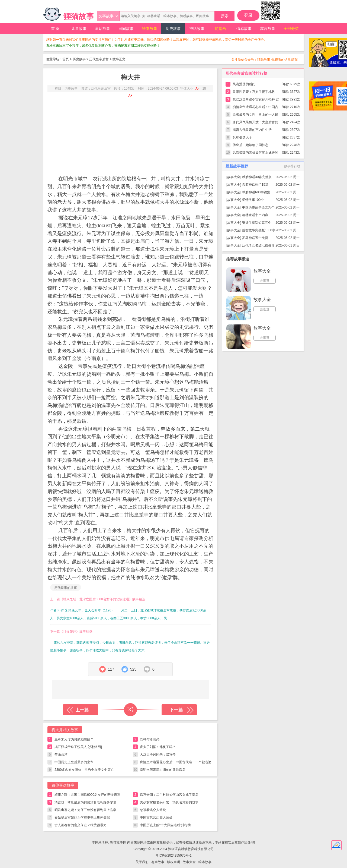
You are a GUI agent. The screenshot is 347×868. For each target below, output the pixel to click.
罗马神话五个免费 (255, 238)
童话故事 (102, 29)
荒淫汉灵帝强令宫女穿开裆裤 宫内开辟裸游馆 (256, 100)
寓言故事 (268, 29)
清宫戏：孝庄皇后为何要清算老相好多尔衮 (85, 802)
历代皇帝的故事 (66, 588)
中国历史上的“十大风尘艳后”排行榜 (165, 825)
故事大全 (234, 177)
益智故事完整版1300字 (259, 230)
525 (133, 669)
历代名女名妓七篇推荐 (258, 245)
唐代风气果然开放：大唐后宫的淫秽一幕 (255, 123)
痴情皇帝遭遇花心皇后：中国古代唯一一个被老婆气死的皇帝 (176, 763)
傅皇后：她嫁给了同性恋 (250, 145)
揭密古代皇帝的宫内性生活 (252, 130)
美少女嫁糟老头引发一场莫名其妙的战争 (169, 802)
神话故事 (197, 29)
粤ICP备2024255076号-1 (173, 856)
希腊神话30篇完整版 (257, 177)
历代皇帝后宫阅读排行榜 (246, 73)
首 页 (55, 29)
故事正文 (119, 59)
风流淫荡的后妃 (244, 84)
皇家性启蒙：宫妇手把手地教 (254, 92)
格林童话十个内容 (255, 215)
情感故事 (244, 29)
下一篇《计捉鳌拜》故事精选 (71, 632)
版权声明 (173, 862)
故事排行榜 (292, 166)
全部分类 (291, 29)
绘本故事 (150, 29)
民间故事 (126, 29)
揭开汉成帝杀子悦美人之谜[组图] (78, 747)
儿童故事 (79, 29)
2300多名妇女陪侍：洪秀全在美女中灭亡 (84, 770)
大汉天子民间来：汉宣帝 (158, 755)
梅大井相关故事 (65, 730)
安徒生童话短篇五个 (257, 223)
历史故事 (173, 29)
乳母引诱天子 (242, 137)
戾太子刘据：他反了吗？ (158, 747)
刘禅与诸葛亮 (150, 739)
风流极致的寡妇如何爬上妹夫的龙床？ (255, 154)
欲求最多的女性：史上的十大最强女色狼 (255, 116)
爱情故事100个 (253, 200)
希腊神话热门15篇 (255, 185)
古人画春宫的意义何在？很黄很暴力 (81, 825)
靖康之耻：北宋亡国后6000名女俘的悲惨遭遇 (87, 795)
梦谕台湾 (61, 755)
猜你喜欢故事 (63, 785)
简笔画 (220, 29)
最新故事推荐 (237, 166)
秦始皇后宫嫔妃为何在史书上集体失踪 (82, 818)
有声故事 (158, 862)
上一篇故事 (81, 710)
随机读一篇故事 (130, 710)
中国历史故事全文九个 (258, 207)
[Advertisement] (130, 133)
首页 (66, 59)
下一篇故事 (179, 710)
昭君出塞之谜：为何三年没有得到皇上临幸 (85, 810)
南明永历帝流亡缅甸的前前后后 (163, 770)
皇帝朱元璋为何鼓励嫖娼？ (74, 739)
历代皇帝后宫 (99, 59)
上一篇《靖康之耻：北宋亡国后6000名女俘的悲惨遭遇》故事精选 (98, 599)
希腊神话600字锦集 (256, 192)
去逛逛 (265, 281)
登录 (248, 15)
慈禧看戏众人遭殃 (153, 810)
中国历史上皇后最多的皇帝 (74, 762)
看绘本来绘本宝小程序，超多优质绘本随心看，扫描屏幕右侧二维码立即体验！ (103, 46)
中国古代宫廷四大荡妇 (156, 818)
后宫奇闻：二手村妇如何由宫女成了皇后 (169, 795)
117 (111, 669)
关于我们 (142, 862)
